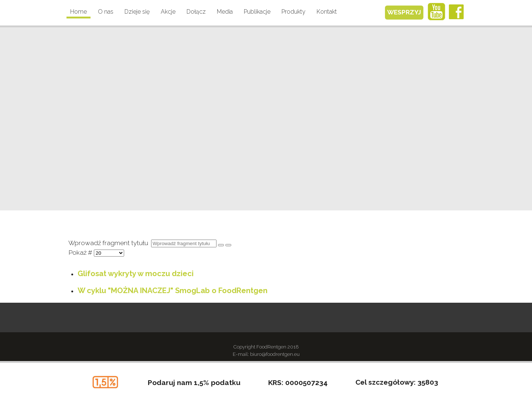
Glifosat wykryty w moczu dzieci (136, 274)
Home (79, 12)
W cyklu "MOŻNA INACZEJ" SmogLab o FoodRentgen (173, 291)
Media (225, 12)
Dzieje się (137, 12)
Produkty (294, 12)
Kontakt (327, 12)
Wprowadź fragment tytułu (110, 243)
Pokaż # (81, 253)
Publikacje (257, 12)
